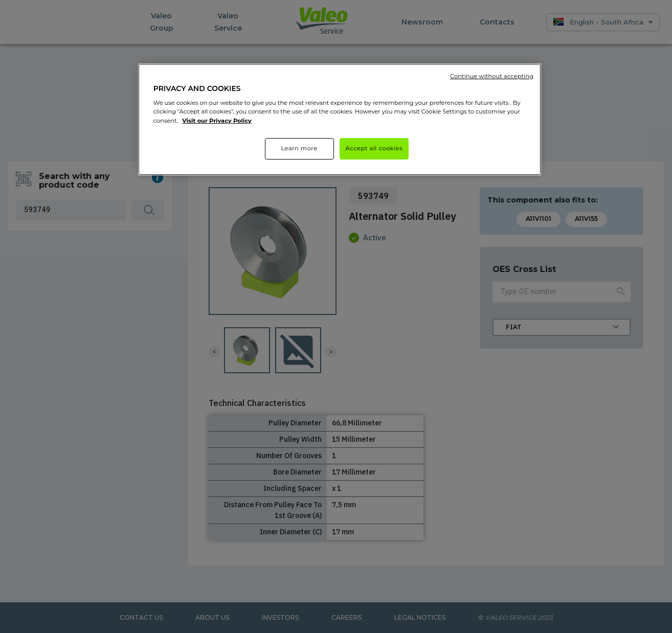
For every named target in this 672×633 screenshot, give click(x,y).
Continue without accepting (492, 76)
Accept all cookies (374, 148)
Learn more (299, 148)
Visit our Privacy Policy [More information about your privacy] (217, 121)
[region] (340, 119)
